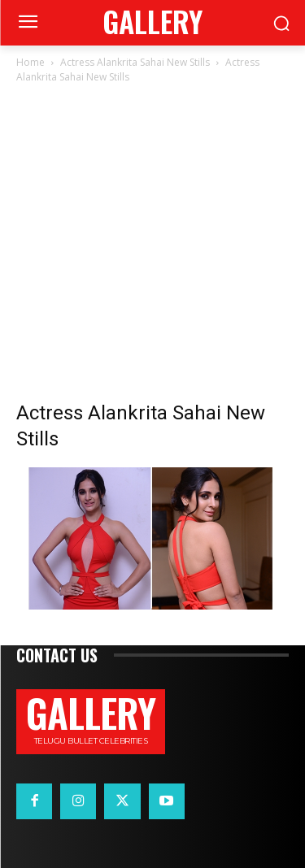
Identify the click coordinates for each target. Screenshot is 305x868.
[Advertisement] (152, 247)
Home (30, 62)
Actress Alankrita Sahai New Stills (135, 62)
